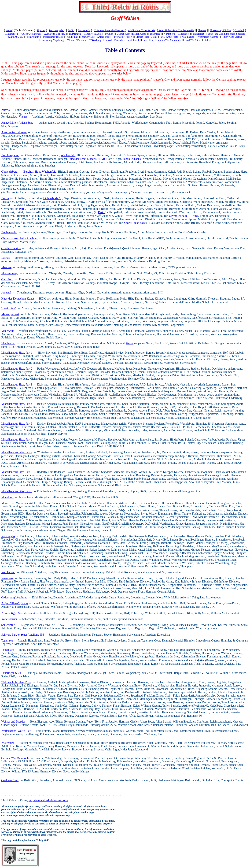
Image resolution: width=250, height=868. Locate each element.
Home (9, 30)
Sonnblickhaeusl (132, 159)
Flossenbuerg (9, 273)
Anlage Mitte (104, 37)
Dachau (6, 258)
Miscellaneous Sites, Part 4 (17, 404)
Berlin (71, 30)
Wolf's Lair (73, 37)
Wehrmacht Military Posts (16, 682)
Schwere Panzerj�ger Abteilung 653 (23, 635)
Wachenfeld (68, 155)
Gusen (130, 343)
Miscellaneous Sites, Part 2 (17, 369)
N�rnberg (169, 34)
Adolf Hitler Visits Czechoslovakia (176, 30)
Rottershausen (9, 619)
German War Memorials (169, 40)
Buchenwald (84, 30)
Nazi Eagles (188, 37)
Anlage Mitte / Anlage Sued (17, 123)
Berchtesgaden (57, 30)
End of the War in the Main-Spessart (226, 34)
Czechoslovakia (11, 248)
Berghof (28, 172)
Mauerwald (88, 37)
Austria (6, 110)
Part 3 (102, 212)
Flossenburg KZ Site (220, 30)
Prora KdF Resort (123, 37)
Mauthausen (12, 34)
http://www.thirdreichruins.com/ (48, 800)
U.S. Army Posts (169, 37)
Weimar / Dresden (77, 40)
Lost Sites (148, 40)
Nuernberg (7, 578)
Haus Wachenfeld (46, 172)
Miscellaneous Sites (53, 37)
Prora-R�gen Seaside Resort (18, 613)
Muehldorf (184, 34)
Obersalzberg (9, 172)
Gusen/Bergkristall (31, 34)
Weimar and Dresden (13, 722)
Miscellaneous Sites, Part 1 (17, 353)
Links (206, 40)
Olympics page (178, 216)
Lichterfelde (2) (53, 198)
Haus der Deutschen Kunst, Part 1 (122, 40)
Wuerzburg (8, 743)
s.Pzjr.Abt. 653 (16, 37)
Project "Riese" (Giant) (15, 603)
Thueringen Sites (11, 673)
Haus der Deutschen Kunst (18, 299)
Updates (41, 30)
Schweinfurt (33, 37)
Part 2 (23, 209)
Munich (109, 34)
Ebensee (202, 30)
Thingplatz (198, 34)
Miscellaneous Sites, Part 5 (17, 424)
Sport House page (135, 223)
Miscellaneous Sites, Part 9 (17, 491)
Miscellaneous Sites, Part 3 (17, 385)
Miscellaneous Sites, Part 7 (17, 452)
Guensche (151, 175)
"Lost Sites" (9, 308)
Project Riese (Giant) (147, 37)
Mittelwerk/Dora (93, 34)
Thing (195, 216)
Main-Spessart (10, 314)
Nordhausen (8, 572)
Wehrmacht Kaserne (208, 37)
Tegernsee (155, 34)
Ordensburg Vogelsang (52, 40)
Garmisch (239, 30)
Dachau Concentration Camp (132, 34)
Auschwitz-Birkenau (55, 34)
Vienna (23, 117)
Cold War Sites (192, 40)
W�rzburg (95, 40)
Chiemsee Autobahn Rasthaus (109, 30)
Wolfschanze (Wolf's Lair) (16, 731)
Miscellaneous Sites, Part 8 (17, 472)
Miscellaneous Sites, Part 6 (17, 440)
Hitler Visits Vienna (232, 37)
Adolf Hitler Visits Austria (142, 30)
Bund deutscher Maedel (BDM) (87, 159)
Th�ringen (75, 34)
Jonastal (6, 292)
